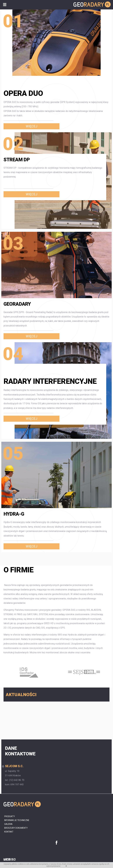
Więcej (32, 126)
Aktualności (21, 695)
